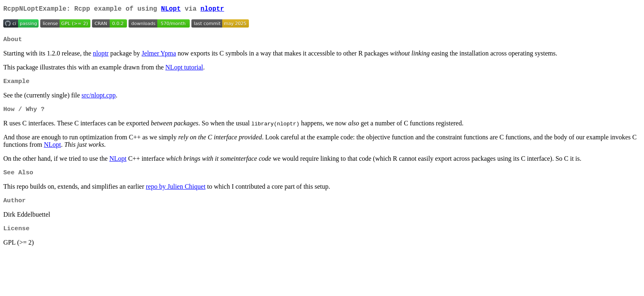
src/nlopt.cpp (99, 98)
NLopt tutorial (184, 70)
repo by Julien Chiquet (176, 191)
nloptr (212, 10)
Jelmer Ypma (159, 56)
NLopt (171, 10)
